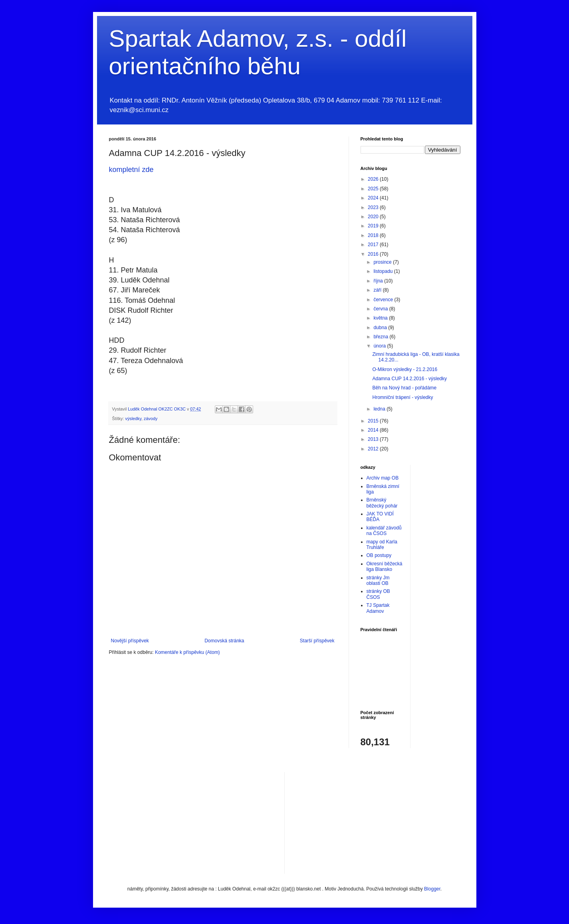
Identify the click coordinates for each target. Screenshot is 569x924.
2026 (374, 179)
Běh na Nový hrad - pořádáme (404, 388)
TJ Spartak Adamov (378, 608)
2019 (374, 226)
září (378, 290)
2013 (374, 439)
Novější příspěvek (130, 641)
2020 (374, 217)
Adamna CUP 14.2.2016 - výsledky (409, 379)
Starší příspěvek (317, 641)
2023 (374, 207)
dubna (381, 328)
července (384, 300)
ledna (380, 409)
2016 (374, 254)
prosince (383, 262)
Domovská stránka (224, 641)
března (381, 337)
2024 (374, 198)
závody (151, 419)
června (381, 309)
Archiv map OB (383, 478)
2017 (374, 245)
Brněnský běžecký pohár (382, 503)
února (380, 346)
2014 (374, 430)
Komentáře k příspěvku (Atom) (187, 652)
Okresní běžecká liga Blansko (385, 567)
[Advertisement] (351, 822)
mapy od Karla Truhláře (382, 545)
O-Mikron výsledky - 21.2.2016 (405, 369)
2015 (374, 421)
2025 (374, 189)
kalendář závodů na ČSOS (384, 531)
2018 (374, 235)
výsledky (134, 419)
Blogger (432, 889)
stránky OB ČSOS (378, 594)
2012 (374, 449)
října (379, 281)
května (381, 318)
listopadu (384, 271)
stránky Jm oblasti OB (378, 580)
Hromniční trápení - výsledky (402, 397)
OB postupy (379, 555)
